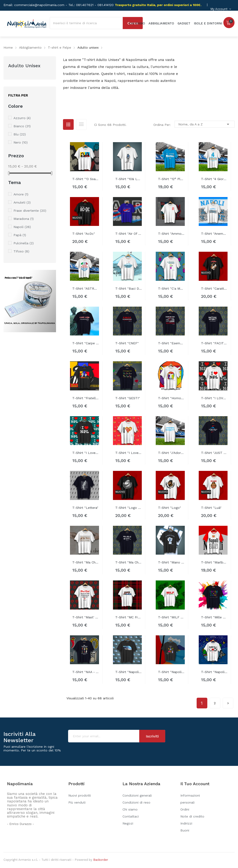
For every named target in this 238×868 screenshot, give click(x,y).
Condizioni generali (137, 795)
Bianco (22, 126)
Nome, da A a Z (205, 124)
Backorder (101, 860)
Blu (20, 134)
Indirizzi (186, 823)
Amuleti (22, 202)
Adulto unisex (24, 66)
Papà (20, 235)
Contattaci (131, 816)
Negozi (128, 823)
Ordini (185, 809)
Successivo (228, 702)
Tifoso (21, 251)
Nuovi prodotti (80, 795)
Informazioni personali (190, 799)
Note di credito (192, 816)
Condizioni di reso (136, 802)
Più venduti (77, 802)
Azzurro (22, 118)
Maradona (24, 219)
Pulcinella (24, 243)
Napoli (22, 227)
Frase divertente (30, 211)
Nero (21, 142)
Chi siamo (130, 809)
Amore (21, 194)
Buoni (185, 830)
